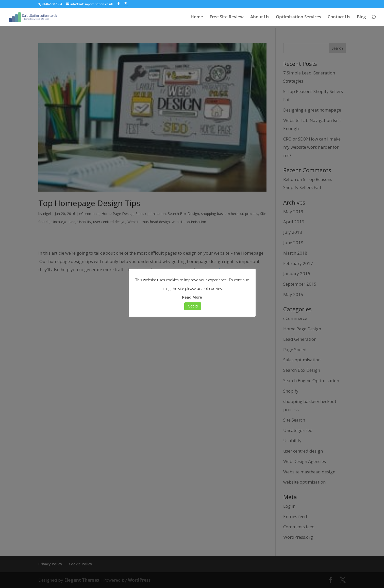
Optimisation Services (298, 17)
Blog (361, 17)
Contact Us (339, 17)
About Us (260, 17)
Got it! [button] (193, 306)
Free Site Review (227, 17)
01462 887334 (52, 4)
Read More (192, 297)
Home (197, 17)
